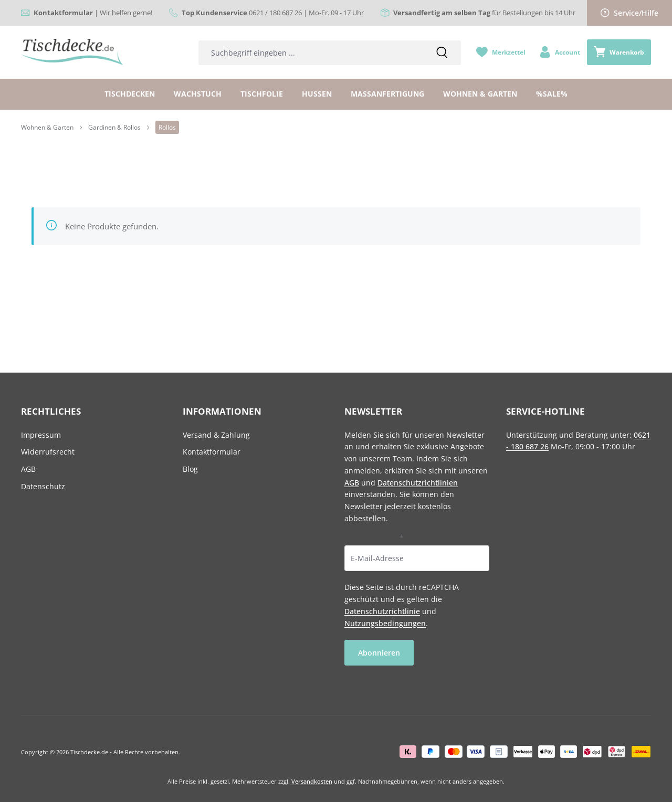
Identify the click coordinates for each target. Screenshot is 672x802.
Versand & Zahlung (216, 435)
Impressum (41, 435)
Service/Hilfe (629, 13)
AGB (28, 469)
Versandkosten (312, 781)
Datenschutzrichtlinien (418, 483)
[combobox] (311, 53)
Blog (190, 469)
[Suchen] (442, 53)
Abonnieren (379, 653)
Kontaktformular (212, 452)
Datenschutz (43, 486)
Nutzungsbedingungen (385, 623)
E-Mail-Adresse (374, 538)
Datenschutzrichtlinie (382, 611)
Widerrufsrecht (48, 452)
